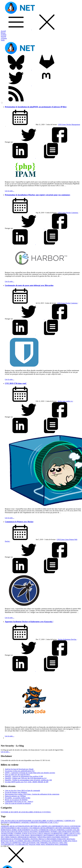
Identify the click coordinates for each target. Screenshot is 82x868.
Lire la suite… (10, 191)
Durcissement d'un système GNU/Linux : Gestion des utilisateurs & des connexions (32, 794)
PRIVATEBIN (52, 839)
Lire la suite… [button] (5, 752)
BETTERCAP (36, 826)
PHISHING (26, 839)
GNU (4, 821)
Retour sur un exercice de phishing (16, 800)
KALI (31, 833)
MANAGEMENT (37, 835)
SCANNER (20, 841)
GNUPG (21, 832)
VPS (66, 843)
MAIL (28, 835)
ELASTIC (35, 830)
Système (4, 35)
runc (64, 401)
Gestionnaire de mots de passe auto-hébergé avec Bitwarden (29, 285)
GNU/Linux (62, 125)
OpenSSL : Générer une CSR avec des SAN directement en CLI (26, 778)
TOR (3, 843)
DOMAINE (75, 828)
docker (60, 401)
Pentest (72, 539)
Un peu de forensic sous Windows (16, 792)
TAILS (74, 841)
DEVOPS (59, 828)
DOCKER (5, 822)
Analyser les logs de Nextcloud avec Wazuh (19, 769)
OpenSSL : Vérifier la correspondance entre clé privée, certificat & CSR (28, 780)
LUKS (18, 835)
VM (38, 843)
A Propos (4, 38)
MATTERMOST (50, 835)
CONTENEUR (75, 826)
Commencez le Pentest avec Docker (19, 522)
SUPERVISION (57, 841)
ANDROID (5, 826)
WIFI (43, 844)
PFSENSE (26, 822)
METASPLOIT (61, 835)
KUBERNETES (57, 833)
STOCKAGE (46, 841)
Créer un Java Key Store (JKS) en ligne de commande (22, 791)
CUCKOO (25, 828)
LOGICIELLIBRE (28, 812)
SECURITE (16, 812)
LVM (23, 835)
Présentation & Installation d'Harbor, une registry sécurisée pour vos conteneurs (37, 195)
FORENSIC (61, 830)
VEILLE (9, 843)
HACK (27, 832)
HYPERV (55, 832)
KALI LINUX (39, 833)
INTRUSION (67, 832)
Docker (69, 125)
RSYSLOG (5, 841)
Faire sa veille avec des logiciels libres (17, 775)
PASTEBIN (57, 837)
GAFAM (69, 830)
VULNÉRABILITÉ (22, 844)
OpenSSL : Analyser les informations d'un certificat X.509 (24, 776)
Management (76, 125)
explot (68, 401)
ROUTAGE (71, 839)
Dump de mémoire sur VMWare (15, 796)
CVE (56, 822)
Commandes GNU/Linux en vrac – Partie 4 (19, 802)
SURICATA (67, 841)
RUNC (12, 841)
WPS (57, 844)
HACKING (34, 832)
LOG (78, 833)
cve (72, 401)
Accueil (3, 31)
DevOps (74, 639)
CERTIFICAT (70, 821)
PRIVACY (43, 839)
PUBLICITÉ (62, 839)
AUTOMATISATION (23, 826)
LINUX (52, 821)
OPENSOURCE (23, 837)
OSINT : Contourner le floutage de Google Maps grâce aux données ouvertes (30, 773)
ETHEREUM (44, 830)
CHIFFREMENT (16, 822)
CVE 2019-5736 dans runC (16, 383)
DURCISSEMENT (25, 830)
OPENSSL (60, 821)
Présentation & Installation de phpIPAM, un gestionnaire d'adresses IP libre (36, 107)
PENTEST (65, 837)
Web (76, 539)
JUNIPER (18, 833)
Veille (3, 40)
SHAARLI (28, 841)
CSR (51, 822)
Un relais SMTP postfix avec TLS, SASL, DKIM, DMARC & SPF (27, 782)
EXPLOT (53, 830)
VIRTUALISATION (29, 843)
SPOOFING (37, 841)
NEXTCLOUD (72, 835)
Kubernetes (67, 639)
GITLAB (76, 830)
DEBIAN (37, 828)
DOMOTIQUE (6, 830)
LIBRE (66, 833)
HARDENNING (45, 832)
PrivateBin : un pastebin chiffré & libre (18, 798)
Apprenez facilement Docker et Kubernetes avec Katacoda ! (29, 622)
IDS (60, 832)
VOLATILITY (54, 843)
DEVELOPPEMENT (48, 828)
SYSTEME (6, 812)
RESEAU (39, 812)
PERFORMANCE (7, 839)
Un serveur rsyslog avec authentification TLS (20, 771)
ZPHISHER (64, 844)
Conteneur (75, 213)
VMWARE (44, 843)
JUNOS (25, 833)
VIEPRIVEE (17, 843)
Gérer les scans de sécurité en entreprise (18, 803)
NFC (3, 837)
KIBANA (48, 833)
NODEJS (14, 837)
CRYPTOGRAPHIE (26, 821)
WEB (38, 844)
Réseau (3, 33)
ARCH (12, 826)
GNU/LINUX (13, 821)
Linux (67, 539)
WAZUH (33, 844)
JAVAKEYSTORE (8, 833)
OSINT (49, 837)
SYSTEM (47, 812)
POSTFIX (35, 839)
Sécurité (3, 36)
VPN (61, 843)
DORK (15, 830)
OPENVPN (35, 822)
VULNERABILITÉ (8, 844)
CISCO (67, 826)
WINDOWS (44, 822)
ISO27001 (76, 832)
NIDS (8, 837)
